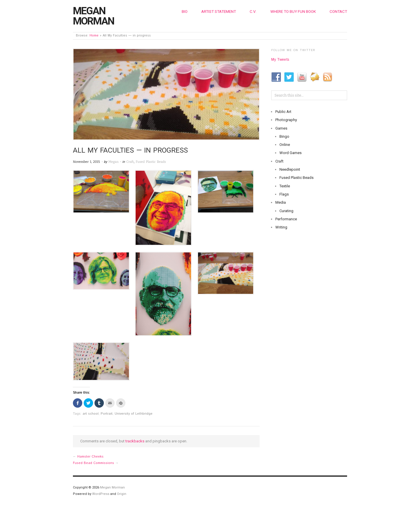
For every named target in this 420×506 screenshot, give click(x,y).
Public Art (283, 112)
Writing (281, 227)
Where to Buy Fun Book (293, 11)
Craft (130, 162)
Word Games (290, 153)
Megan (114, 162)
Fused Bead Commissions (93, 463)
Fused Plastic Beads (151, 162)
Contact (338, 11)
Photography (286, 120)
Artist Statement (219, 11)
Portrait (107, 414)
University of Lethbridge (134, 414)
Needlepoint (290, 169)
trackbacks (135, 441)
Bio (185, 11)
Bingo (284, 136)
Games (281, 128)
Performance (286, 219)
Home (94, 36)
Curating (286, 211)
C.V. (253, 11)
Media (281, 202)
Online (285, 145)
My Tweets (280, 60)
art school (91, 414)
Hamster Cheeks (90, 457)
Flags (284, 194)
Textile (285, 186)
